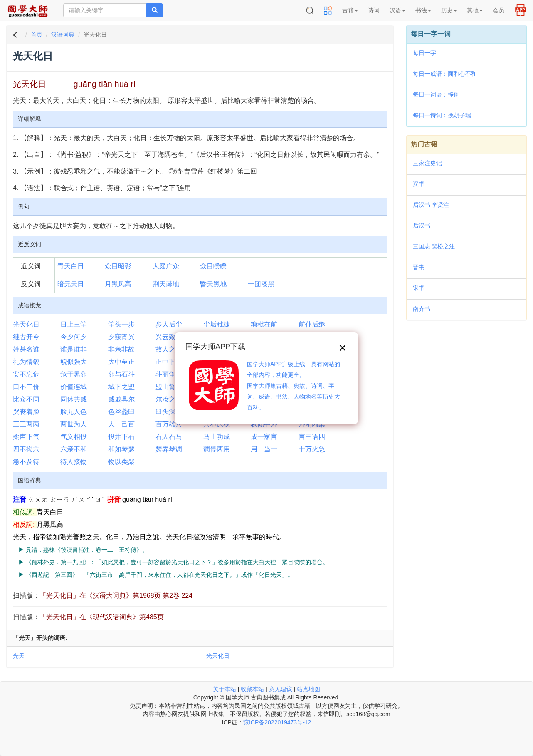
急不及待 (26, 462)
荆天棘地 (166, 284)
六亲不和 (74, 449)
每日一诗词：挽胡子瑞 (442, 115)
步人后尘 (169, 324)
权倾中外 (264, 424)
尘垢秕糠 (217, 324)
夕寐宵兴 (121, 337)
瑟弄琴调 (169, 449)
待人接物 (74, 462)
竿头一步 (121, 324)
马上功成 (217, 437)
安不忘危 (26, 374)
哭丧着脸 (26, 412)
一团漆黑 (261, 284)
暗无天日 (71, 284)
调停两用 (217, 449)
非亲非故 (121, 349)
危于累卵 (74, 374)
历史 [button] (449, 10)
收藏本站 (252, 689)
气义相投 (74, 437)
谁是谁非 (74, 349)
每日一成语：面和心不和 (445, 74)
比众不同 (26, 399)
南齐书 (422, 309)
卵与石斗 (121, 374)
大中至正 (121, 362)
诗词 (374, 10)
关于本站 (225, 689)
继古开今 (26, 337)
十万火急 (312, 449)
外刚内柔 (312, 424)
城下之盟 (121, 387)
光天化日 (26, 324)
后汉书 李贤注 (431, 205)
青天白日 (71, 266)
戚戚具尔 (121, 399)
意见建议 (281, 689)
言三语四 (312, 437)
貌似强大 (74, 362)
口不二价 (26, 387)
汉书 (419, 184)
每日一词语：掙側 (436, 94)
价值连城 (74, 387)
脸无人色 (74, 412)
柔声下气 (26, 437)
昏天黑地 (213, 284)
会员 (498, 10)
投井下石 (121, 437)
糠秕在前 (264, 324)
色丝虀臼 (121, 412)
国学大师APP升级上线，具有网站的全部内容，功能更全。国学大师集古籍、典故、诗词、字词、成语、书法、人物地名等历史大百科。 (294, 386)
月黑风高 (118, 284)
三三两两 (26, 424)
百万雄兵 (169, 424)
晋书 (419, 267)
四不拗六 (26, 449)
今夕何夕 (74, 337)
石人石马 (169, 437)
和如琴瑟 (121, 449)
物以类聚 (121, 462)
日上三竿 (74, 324)
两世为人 (74, 424)
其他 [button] (475, 10)
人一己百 (121, 424)
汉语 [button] (397, 10)
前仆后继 (312, 324)
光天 (19, 656)
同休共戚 (74, 399)
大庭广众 (166, 266)
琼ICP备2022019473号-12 (277, 722)
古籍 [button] (350, 10)
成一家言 (264, 437)
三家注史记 (427, 163)
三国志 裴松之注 (434, 246)
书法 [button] (423, 10)
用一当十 (264, 449)
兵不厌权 (217, 424)
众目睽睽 (213, 266)
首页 (37, 35)
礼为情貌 (26, 362)
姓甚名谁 (26, 349)
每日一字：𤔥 (427, 53)
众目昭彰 (118, 266)
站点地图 (308, 689)
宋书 (419, 288)
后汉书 (422, 226)
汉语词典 (63, 35)
